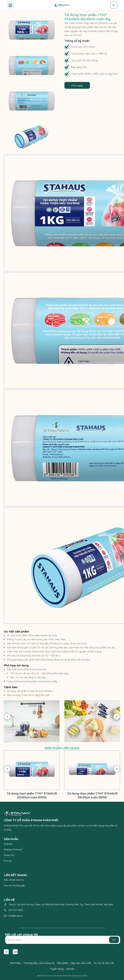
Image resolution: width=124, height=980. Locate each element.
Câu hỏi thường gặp (14, 885)
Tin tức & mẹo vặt (104, 963)
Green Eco (9, 855)
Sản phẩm (63, 963)
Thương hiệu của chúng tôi (39, 963)
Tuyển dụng (57, 969)
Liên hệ (70, 969)
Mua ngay (77, 85)
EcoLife (8, 861)
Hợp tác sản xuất (81, 963)
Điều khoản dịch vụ (14, 880)
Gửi (114, 940)
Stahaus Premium (13, 849)
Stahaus (8, 844)
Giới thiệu (15, 963)
